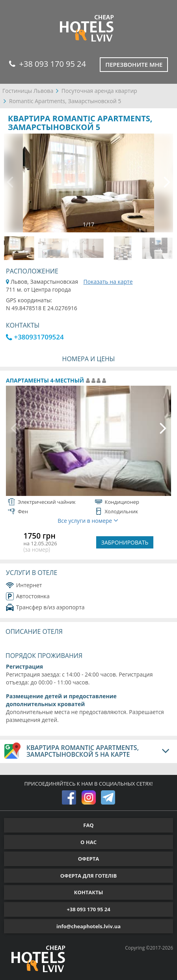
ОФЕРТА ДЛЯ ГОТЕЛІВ (89, 876)
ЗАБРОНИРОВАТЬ (125, 542)
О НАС (88, 842)
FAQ (88, 825)
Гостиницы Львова (28, 91)
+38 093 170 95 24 (48, 64)
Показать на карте (108, 282)
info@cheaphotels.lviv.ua (88, 926)
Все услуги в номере (88, 521)
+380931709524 (35, 337)
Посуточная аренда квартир (99, 91)
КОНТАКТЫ (89, 892)
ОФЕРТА (88, 859)
